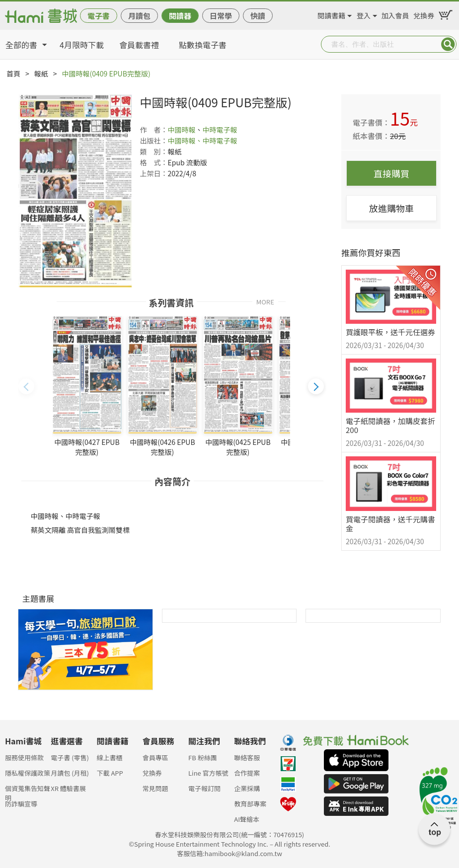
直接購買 (391, 173)
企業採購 (247, 788)
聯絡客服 (247, 758)
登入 (364, 14)
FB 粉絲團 (203, 758)
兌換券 (424, 14)
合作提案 (247, 773)
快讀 (258, 16)
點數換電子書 (203, 45)
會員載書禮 (139, 45)
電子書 (99, 16)
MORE (265, 301)
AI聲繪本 (247, 819)
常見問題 (155, 788)
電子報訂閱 (204, 788)
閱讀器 (180, 16)
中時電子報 (220, 130)
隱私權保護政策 (28, 773)
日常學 (221, 16)
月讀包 (139, 16)
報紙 (41, 73)
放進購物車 (391, 208)
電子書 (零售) (70, 758)
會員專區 (155, 758)
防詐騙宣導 (21, 804)
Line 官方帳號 (208, 773)
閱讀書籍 (331, 14)
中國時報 (181, 130)
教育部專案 (250, 804)
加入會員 (395, 14)
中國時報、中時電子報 (202, 141)
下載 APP (110, 773)
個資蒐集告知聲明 (28, 791)
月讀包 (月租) (70, 773)
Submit (448, 44)
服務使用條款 (24, 758)
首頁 (13, 73)
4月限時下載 (82, 45)
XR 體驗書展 (68, 788)
